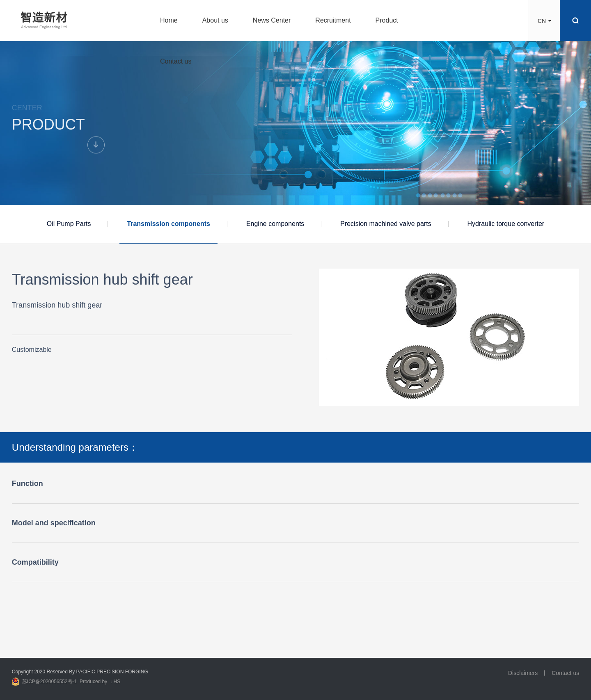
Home (169, 20)
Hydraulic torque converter (506, 224)
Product (387, 20)
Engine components (275, 224)
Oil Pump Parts (69, 224)
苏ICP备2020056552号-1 (49, 682)
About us (215, 20)
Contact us (176, 61)
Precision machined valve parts (386, 224)
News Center (272, 20)
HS (117, 682)
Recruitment (333, 20)
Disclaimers (523, 673)
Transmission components (168, 224)
